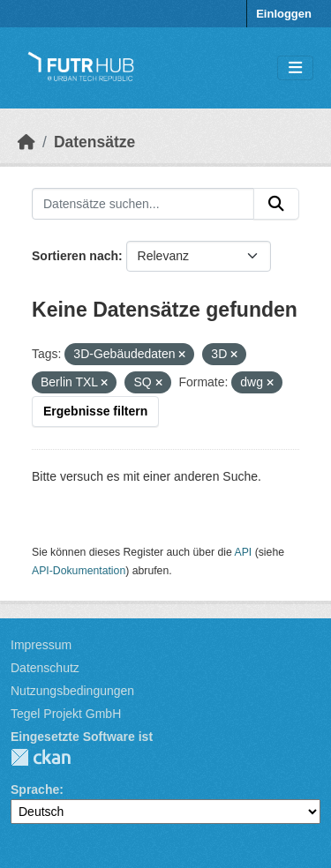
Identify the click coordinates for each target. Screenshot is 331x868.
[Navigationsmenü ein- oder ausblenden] (295, 68)
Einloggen (284, 14)
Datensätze (94, 142)
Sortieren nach (75, 256)
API (244, 552)
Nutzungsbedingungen (72, 691)
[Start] (26, 142)
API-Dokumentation (79, 571)
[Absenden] (276, 204)
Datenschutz (45, 668)
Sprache (35, 789)
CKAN (41, 757)
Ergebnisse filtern (95, 411)
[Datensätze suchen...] (143, 204)
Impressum (41, 645)
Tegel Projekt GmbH (66, 714)
